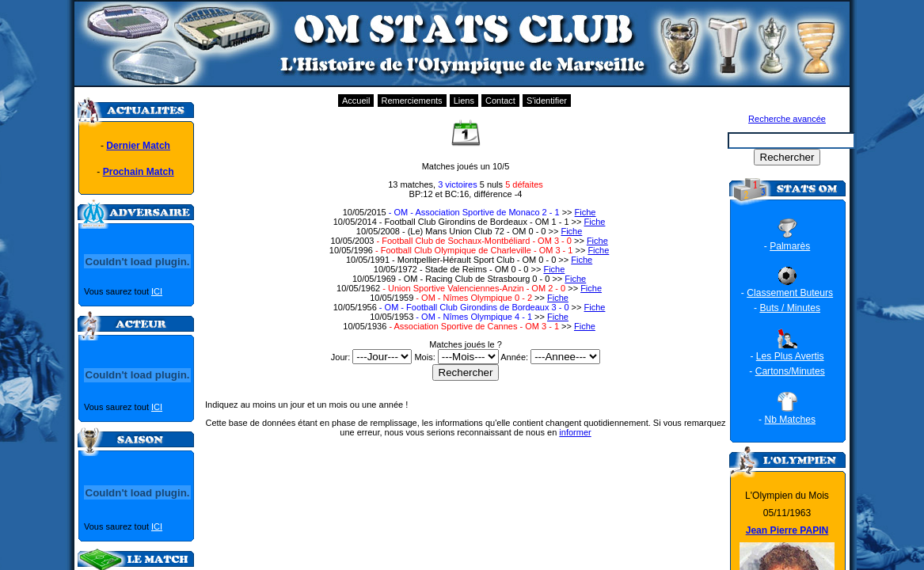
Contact (500, 101)
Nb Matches (790, 420)
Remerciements (412, 101)
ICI (157, 291)
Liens (464, 101)
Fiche (586, 212)
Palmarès (790, 246)
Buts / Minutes (790, 308)
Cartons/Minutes (790, 371)
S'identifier (547, 101)
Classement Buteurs (790, 293)
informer (575, 432)
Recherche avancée (787, 119)
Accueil (356, 101)
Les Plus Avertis (790, 356)
